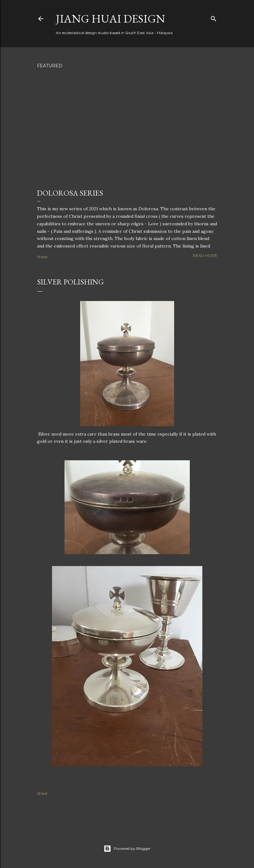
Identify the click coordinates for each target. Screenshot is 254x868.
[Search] (214, 17)
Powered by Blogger (127, 849)
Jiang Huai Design (110, 19)
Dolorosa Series (70, 193)
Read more (205, 255)
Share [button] (42, 257)
